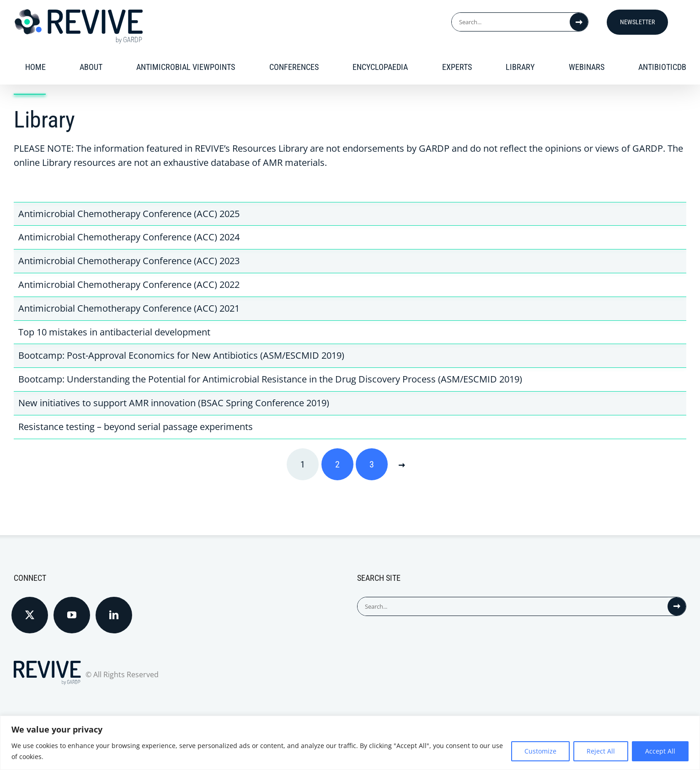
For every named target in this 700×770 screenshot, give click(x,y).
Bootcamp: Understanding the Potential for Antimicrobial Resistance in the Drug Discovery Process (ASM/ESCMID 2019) (270, 379)
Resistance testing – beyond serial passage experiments (136, 427)
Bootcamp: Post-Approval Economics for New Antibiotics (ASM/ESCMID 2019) (181, 355)
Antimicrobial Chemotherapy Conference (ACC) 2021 (129, 308)
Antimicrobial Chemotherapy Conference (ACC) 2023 (129, 261)
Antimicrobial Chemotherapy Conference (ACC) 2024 (129, 237)
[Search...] (511, 22)
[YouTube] (72, 615)
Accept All (660, 751)
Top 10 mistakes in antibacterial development (114, 332)
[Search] (579, 22)
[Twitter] (30, 615)
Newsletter (637, 22)
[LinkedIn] (114, 615)
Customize (540, 751)
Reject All (601, 751)
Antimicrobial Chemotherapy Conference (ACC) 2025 (129, 214)
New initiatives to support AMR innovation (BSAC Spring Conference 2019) (174, 403)
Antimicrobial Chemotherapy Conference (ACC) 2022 (129, 284)
